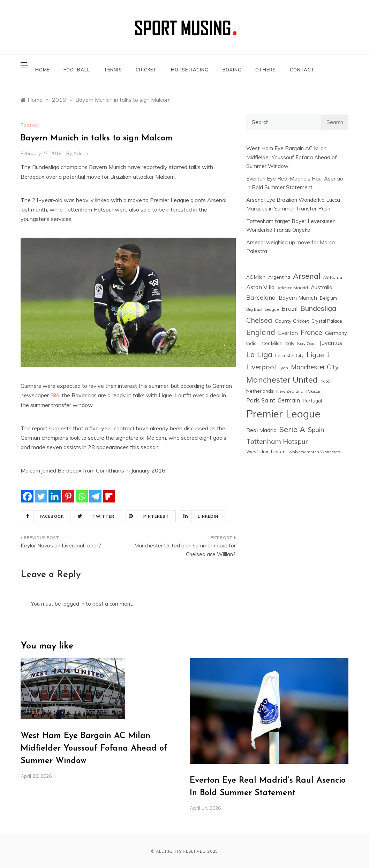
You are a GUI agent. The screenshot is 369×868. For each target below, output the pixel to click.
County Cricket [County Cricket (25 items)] (292, 321)
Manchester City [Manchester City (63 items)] (315, 367)
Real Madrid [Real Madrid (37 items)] (261, 430)
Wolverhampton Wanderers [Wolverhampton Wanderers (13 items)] (315, 452)
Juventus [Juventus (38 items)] (331, 343)
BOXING (232, 70)
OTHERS (266, 70)
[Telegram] (95, 496)
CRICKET (146, 70)
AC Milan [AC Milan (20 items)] (256, 277)
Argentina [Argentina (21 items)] (279, 277)
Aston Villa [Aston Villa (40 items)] (260, 287)
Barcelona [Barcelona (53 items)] (261, 297)
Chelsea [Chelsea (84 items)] (259, 320)
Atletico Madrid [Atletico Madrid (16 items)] (293, 288)
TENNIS (113, 70)
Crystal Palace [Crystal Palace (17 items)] (327, 321)
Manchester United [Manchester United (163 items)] (282, 380)
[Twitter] (41, 496)
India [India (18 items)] (251, 343)
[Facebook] (27, 496)
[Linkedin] (55, 496)
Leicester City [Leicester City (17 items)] (289, 355)
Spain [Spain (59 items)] (316, 430)
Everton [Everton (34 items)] (288, 333)
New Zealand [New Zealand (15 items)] (290, 391)
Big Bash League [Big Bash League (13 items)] (262, 309)
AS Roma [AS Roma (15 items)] (333, 277)
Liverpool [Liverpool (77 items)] (261, 367)
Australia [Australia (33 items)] (322, 287)
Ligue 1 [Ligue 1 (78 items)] (318, 355)
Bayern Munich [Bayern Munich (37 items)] (298, 298)
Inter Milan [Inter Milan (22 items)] (271, 343)
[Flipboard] (109, 496)
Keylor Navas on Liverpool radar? (61, 546)
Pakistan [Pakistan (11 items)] (314, 391)
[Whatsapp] (82, 496)
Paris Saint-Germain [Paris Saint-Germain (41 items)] (273, 400)
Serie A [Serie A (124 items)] (292, 429)
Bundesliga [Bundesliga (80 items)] (318, 308)
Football (30, 125)
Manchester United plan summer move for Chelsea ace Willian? (185, 550)
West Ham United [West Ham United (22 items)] (266, 451)
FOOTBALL (77, 70)
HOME (42, 70)
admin (81, 153)
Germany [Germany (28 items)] (336, 333)
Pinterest (148, 516)
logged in (73, 604)
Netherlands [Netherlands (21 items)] (260, 391)
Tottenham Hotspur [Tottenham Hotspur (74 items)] (277, 441)
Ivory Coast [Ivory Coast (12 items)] (307, 344)
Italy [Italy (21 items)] (290, 343)
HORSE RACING (190, 70)
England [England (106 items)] (261, 332)
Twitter (95, 516)
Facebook (43, 516)
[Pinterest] (68, 496)
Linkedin (199, 516)
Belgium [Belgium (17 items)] (328, 298)
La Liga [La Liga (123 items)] (259, 354)
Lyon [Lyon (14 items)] (283, 368)
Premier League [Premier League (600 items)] (283, 414)
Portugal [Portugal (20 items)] (312, 401)
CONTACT (302, 70)
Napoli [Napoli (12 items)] (326, 381)
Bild (55, 395)
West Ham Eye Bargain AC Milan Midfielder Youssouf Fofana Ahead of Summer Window (292, 157)
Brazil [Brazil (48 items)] (289, 309)
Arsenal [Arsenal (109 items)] (307, 276)
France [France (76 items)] (311, 332)
